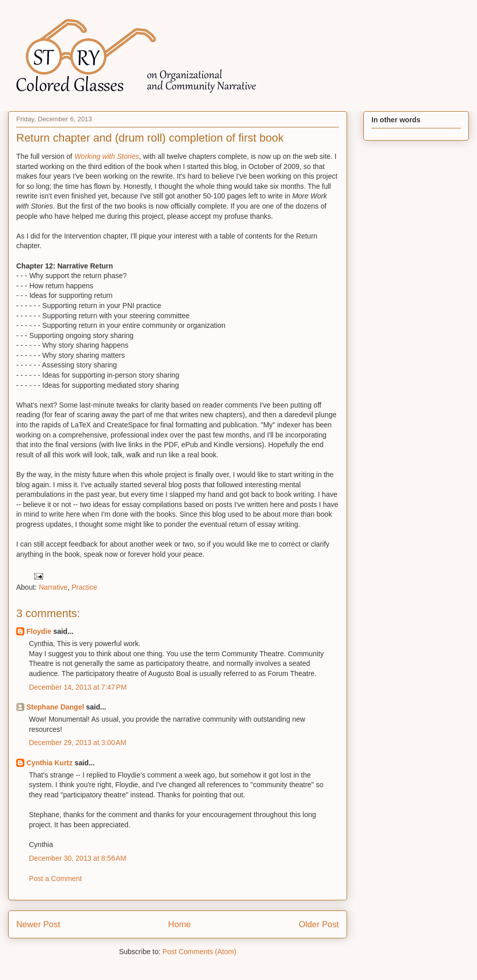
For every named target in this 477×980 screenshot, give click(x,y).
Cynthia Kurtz (49, 763)
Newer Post (38, 924)
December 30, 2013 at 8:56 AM (78, 858)
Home (179, 924)
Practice (84, 587)
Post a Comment (55, 878)
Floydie (39, 631)
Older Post (319, 924)
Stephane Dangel (55, 707)
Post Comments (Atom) (199, 952)
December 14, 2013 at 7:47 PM (78, 687)
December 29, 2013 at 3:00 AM (78, 742)
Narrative (53, 587)
